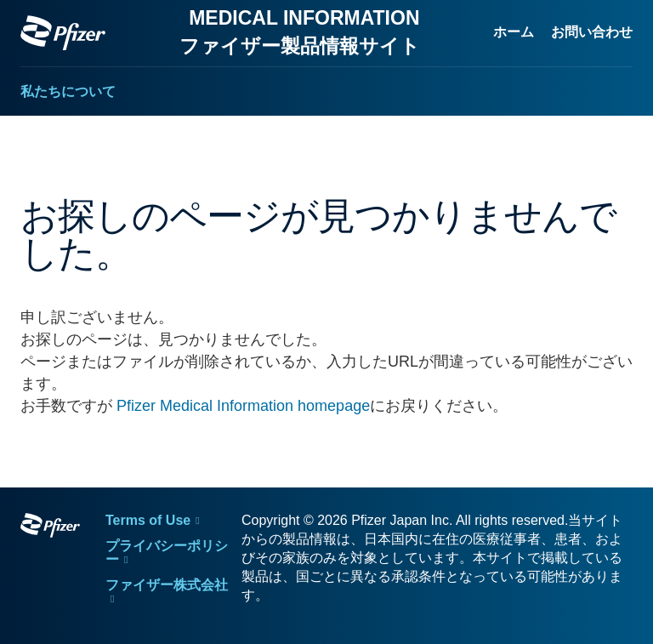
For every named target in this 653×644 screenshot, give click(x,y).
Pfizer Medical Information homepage (243, 406)
